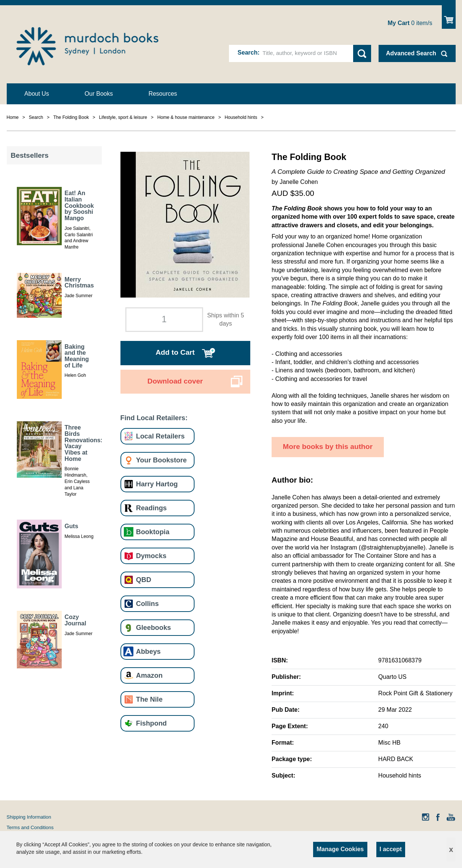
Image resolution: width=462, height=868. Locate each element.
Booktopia (153, 532)
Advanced (411, 53)
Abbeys (149, 651)
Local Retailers (160, 436)
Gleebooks (154, 627)
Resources (163, 94)
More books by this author (328, 447)
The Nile (149, 699)
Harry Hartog (157, 484)
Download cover (175, 381)
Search (247, 53)
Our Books (99, 94)
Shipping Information (29, 817)
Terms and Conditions (30, 827)
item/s (410, 23)
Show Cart (449, 17)
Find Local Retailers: (154, 418)
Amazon (149, 675)
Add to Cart (175, 352)
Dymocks (151, 556)
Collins (148, 604)
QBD (144, 580)
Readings (152, 508)
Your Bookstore (162, 460)
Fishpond (152, 723)
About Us (37, 94)
